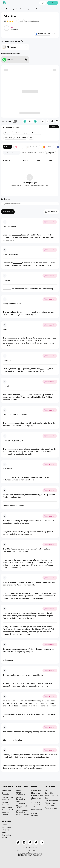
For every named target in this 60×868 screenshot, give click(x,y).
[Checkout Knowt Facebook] (30, 842)
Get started (53, 3)
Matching (48, 147)
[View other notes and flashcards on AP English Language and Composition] (27, 133)
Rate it (21, 21)
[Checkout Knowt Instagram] (24, 842)
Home (3, 9)
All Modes (7, 147)
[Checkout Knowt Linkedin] (42, 842)
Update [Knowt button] (50, 153)
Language (11, 9)
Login (43, 3)
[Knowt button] (54, 34)
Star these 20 (51, 212)
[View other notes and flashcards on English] (7, 133)
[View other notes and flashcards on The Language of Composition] (15, 138)
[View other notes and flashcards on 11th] (31, 138)
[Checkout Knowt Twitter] (36, 842)
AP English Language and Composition (31, 9)
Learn (19, 147)
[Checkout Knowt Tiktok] (18, 842)
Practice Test (33, 147)
